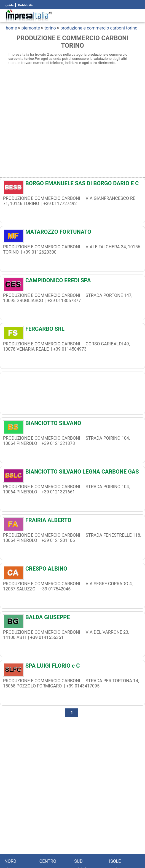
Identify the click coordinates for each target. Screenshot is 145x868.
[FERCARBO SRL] (72, 330)
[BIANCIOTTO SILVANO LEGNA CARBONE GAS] (72, 473)
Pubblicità (25, 5)
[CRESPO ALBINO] (72, 570)
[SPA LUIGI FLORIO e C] (72, 667)
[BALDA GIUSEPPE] (72, 619)
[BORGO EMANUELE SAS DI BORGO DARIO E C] (72, 185)
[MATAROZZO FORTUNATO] (72, 233)
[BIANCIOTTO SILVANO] (72, 424)
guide (10, 5)
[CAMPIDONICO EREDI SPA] (72, 282)
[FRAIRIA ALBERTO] (72, 522)
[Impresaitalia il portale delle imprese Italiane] (29, 16)
